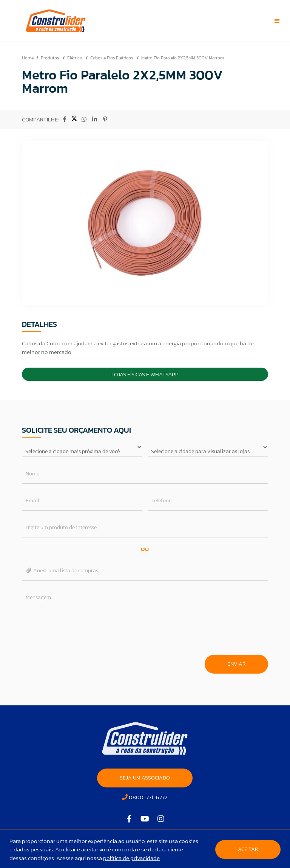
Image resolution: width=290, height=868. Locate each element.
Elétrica (75, 58)
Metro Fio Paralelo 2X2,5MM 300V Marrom (183, 58)
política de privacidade (131, 858)
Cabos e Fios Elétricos (112, 58)
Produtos (50, 58)
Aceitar (248, 849)
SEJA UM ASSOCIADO (145, 778)
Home (28, 58)
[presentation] (79, 660)
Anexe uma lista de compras (62, 571)
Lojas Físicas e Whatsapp (145, 374)
